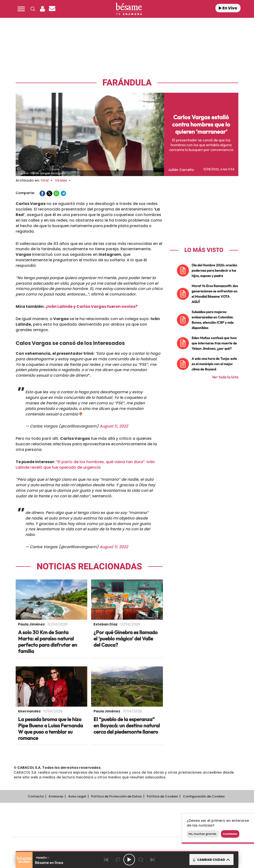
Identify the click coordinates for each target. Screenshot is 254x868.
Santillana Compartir (147, 816)
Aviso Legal (77, 796)
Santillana (122, 816)
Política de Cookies (162, 796)
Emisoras (56, 796)
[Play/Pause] (129, 860)
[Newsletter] (52, 9)
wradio (123, 823)
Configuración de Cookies (204, 796)
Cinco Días (142, 823)
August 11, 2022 (114, 426)
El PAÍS (76, 816)
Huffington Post (83, 823)
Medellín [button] (43, 858)
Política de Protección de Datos (116, 796)
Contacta (36, 796)
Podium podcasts (121, 831)
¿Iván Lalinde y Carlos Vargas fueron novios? (91, 306)
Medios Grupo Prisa (33, 832)
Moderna (97, 831)
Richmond (73, 831)
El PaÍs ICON (141, 831)
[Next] (152, 860)
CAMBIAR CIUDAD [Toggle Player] (211, 860)
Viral (45, 180)
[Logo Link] (129, 9)
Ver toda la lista (225, 377)
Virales (61, 180)
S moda (162, 831)
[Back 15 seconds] (118, 860)
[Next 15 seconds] (141, 860)
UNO (109, 823)
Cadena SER (168, 816)
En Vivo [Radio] (228, 8)
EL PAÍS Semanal (178, 823)
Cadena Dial (160, 823)
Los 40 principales (99, 816)
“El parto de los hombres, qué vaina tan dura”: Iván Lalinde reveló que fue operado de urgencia (85, 465)
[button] (21, 9)
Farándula (127, 83)
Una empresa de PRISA (33, 820)
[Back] (106, 860)
